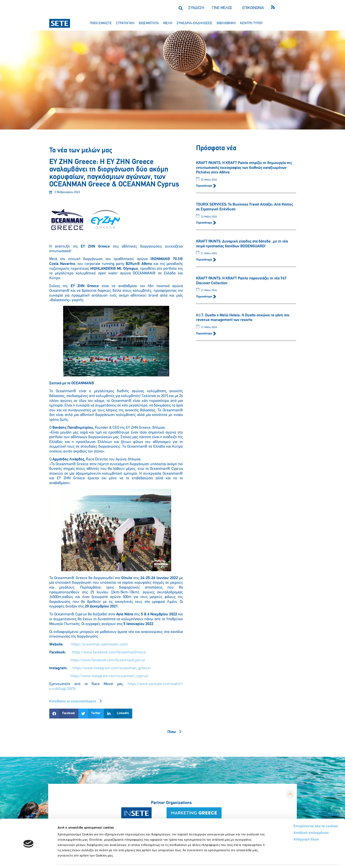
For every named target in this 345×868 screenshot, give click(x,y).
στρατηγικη (125, 23)
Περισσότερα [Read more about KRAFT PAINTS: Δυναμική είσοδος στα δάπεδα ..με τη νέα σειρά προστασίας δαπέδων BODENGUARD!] (204, 260)
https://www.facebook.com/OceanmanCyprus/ (108, 660)
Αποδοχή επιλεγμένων (295, 819)
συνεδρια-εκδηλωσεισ (195, 23)
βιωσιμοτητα (149, 23)
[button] (181, 8)
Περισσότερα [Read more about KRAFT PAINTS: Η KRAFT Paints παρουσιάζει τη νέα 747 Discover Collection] (204, 297)
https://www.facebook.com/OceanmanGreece (109, 652)
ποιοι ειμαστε (101, 23)
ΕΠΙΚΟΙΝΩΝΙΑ (253, 8)
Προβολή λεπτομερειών (246, 859)
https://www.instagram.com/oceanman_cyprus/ (109, 676)
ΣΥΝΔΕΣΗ (196, 8)
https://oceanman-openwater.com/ (100, 645)
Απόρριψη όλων (290, 825)
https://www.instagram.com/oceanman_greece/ (112, 668)
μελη (168, 23)
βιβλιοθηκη (226, 23)
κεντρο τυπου (251, 23)
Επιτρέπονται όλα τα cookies (299, 812)
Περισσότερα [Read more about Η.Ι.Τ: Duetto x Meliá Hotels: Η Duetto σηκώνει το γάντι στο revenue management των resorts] (204, 334)
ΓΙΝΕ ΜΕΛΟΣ (222, 8)
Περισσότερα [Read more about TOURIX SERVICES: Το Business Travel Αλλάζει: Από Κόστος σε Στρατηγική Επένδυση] (204, 223)
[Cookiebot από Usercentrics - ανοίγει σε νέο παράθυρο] (28, 859)
